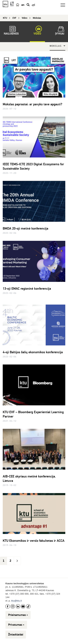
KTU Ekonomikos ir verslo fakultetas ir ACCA (34, 541)
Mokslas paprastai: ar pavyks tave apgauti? (32, 104)
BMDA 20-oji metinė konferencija (25, 228)
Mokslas (56, 46)
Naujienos (11, 31)
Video (37, 31)
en (23, 5)
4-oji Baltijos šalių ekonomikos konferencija (33, 352)
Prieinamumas (18, 615)
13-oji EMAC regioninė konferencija (27, 289)
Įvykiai (60, 31)
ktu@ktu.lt (17, 601)
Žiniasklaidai (16, 635)
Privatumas (16, 625)
